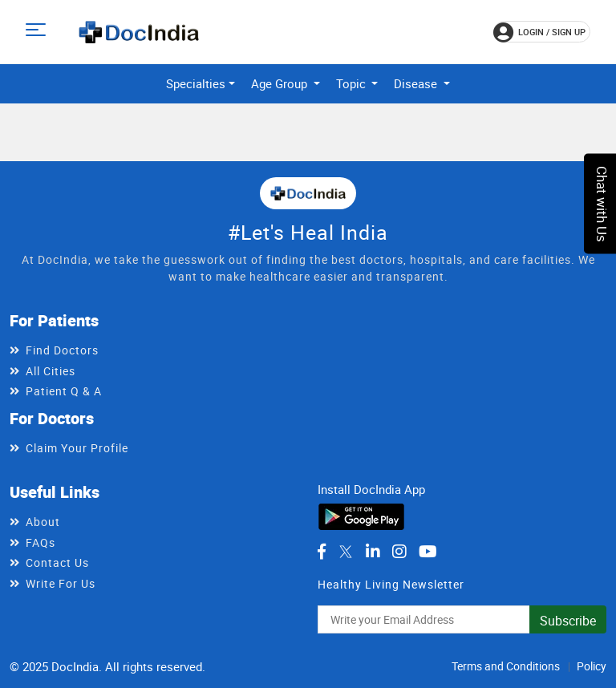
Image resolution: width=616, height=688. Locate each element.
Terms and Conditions (506, 666)
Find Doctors (62, 350)
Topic (353, 83)
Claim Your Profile (77, 448)
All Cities (51, 371)
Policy (592, 666)
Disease (417, 83)
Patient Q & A (64, 391)
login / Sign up (539, 32)
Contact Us (57, 563)
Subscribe (568, 621)
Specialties (196, 83)
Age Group (281, 83)
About (43, 522)
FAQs (41, 542)
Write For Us (61, 583)
